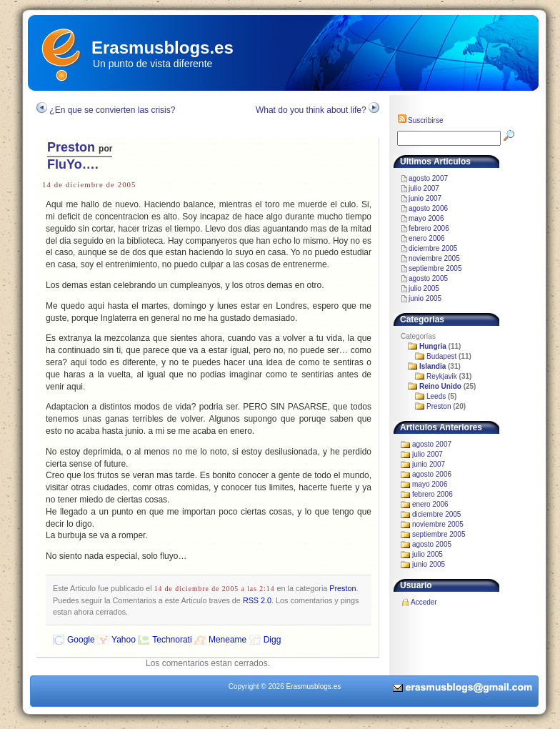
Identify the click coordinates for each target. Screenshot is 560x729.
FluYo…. (73, 164)
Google (81, 640)
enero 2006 (427, 238)
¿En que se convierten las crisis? (112, 110)
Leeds (436, 396)
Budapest (441, 356)
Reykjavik (442, 376)
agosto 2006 (428, 208)
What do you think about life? (311, 110)
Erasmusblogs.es (162, 48)
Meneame (227, 640)
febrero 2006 (429, 228)
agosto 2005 (428, 278)
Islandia (432, 366)
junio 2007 (425, 198)
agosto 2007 (428, 178)
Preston (71, 147)
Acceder (424, 602)
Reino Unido (440, 386)
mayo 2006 (426, 218)
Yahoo (124, 640)
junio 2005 (425, 298)
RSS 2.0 (257, 600)
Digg (272, 640)
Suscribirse (420, 120)
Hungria (433, 346)
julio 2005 (424, 288)
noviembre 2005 (434, 258)
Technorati (172, 640)
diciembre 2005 (433, 248)
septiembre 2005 (435, 268)
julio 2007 (424, 188)
